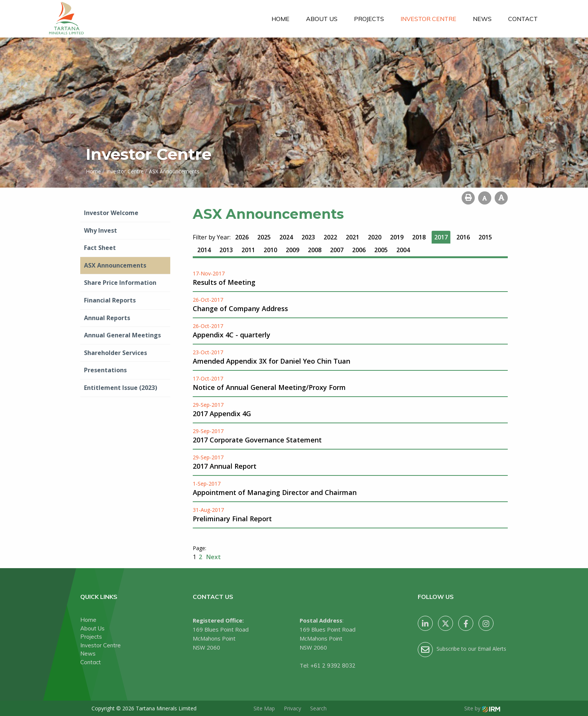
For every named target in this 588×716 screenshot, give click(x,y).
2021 (352, 237)
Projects (369, 19)
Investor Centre (428, 19)
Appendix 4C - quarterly (232, 335)
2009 (292, 250)
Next (213, 557)
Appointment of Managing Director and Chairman (275, 492)
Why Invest (100, 230)
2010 (270, 250)
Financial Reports (110, 300)
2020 (375, 237)
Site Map (264, 708)
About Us (322, 19)
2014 (204, 250)
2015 (485, 237)
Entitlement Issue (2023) (121, 388)
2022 (330, 237)
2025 (264, 237)
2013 (226, 250)
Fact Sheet (100, 248)
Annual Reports (107, 318)
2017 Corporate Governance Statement (257, 440)
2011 (248, 250)
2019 (397, 237)
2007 (337, 250)
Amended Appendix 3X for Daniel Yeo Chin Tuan (271, 361)
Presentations (105, 370)
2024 (286, 237)
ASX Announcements (115, 265)
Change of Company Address (240, 308)
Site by (482, 708)
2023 (308, 237)
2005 (381, 250)
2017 (441, 237)
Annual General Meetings (122, 335)
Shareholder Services (115, 353)
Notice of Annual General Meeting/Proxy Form (269, 387)
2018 (419, 237)
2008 (315, 250)
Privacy (292, 708)
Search (318, 708)
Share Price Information (120, 283)
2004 (403, 250)
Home (280, 19)
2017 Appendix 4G (222, 414)
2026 (242, 237)
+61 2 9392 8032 (333, 666)
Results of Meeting (224, 282)
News (482, 19)
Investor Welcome (111, 213)
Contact (523, 19)
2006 (359, 250)
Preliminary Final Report (232, 519)
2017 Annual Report (225, 466)
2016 (463, 237)
